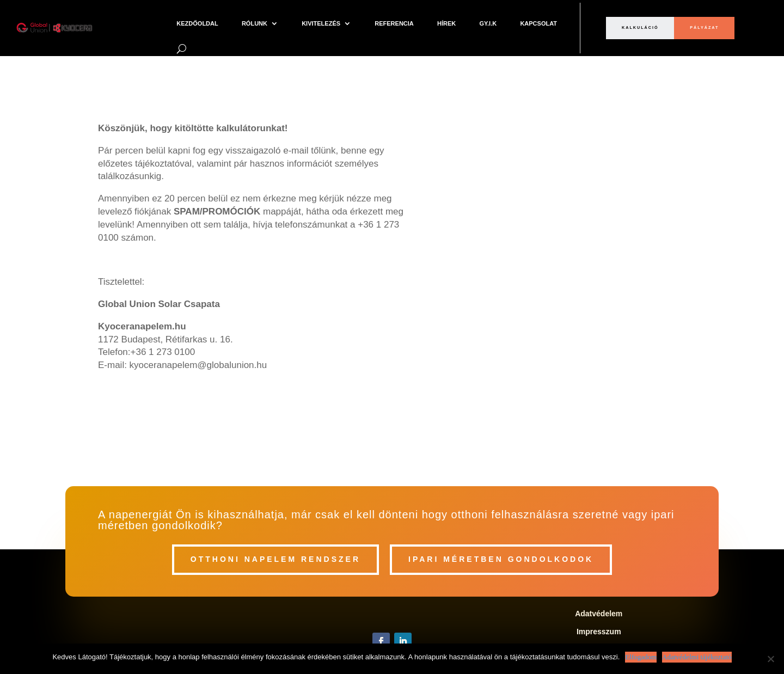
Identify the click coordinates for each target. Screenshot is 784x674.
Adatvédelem (599, 614)
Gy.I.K (488, 23)
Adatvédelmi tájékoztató (697, 657)
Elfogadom (641, 657)
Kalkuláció (640, 27)
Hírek (446, 23)
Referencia (394, 23)
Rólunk (255, 23)
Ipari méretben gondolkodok (501, 559)
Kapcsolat (538, 23)
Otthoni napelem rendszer (275, 559)
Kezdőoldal (197, 23)
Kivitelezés (321, 23)
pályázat (704, 27)
